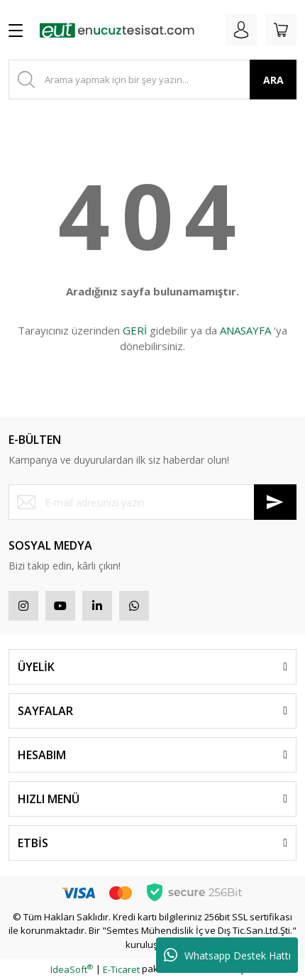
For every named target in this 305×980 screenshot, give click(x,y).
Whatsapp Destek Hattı (227, 955)
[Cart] (281, 30)
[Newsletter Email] (152, 502)
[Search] (152, 80)
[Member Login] (241, 30)
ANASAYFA (245, 330)
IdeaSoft (72, 969)
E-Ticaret (121, 969)
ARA (273, 80)
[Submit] (275, 502)
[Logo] (117, 30)
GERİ (135, 330)
